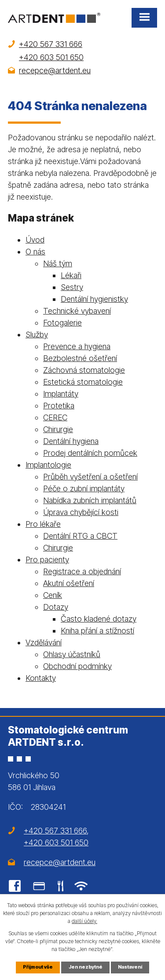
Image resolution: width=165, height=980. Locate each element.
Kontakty (41, 678)
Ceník (53, 595)
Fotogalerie (62, 323)
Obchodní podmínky (77, 666)
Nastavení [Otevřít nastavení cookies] (130, 967)
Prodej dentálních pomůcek (90, 453)
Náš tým (58, 263)
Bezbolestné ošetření (80, 358)
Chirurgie (58, 429)
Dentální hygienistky (94, 299)
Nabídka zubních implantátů (90, 500)
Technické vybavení (77, 311)
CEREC (55, 417)
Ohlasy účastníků (72, 654)
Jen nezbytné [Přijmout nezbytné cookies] (86, 967)
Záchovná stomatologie (84, 370)
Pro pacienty (47, 560)
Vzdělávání (44, 642)
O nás (35, 252)
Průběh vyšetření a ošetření (90, 477)
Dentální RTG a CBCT (80, 536)
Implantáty (61, 394)
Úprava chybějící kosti (81, 512)
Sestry (72, 287)
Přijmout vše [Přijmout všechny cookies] (38, 967)
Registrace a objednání (82, 571)
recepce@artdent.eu (55, 70)
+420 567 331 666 (51, 44)
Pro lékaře (43, 524)
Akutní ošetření (69, 583)
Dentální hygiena (71, 441)
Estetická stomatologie (83, 382)
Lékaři (71, 275)
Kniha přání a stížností (97, 631)
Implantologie (48, 465)
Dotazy (56, 607)
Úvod (35, 240)
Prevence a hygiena (77, 346)
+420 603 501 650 (51, 57)
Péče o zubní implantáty (84, 488)
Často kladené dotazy (99, 619)
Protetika (59, 406)
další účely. (84, 921)
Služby (37, 334)
